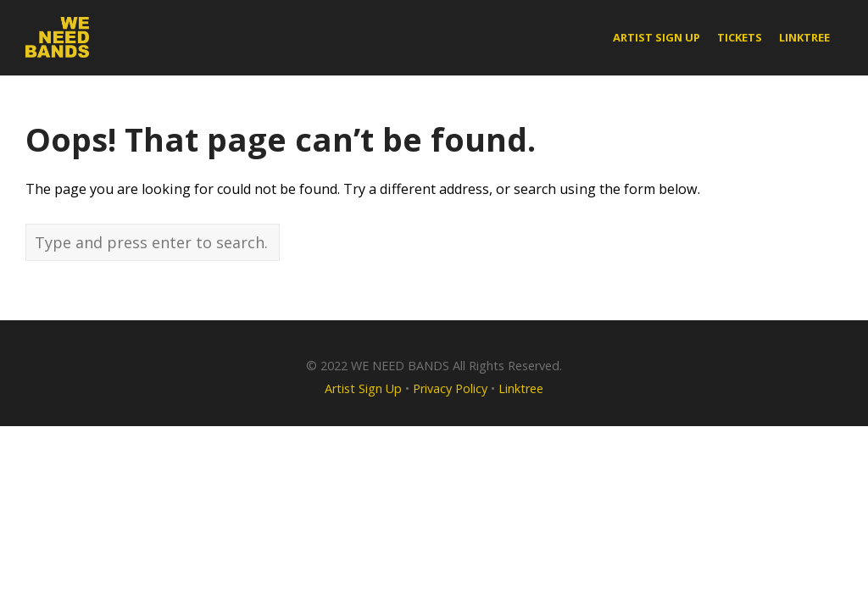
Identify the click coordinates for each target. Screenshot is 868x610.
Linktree (521, 388)
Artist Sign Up (363, 388)
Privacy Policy (450, 388)
